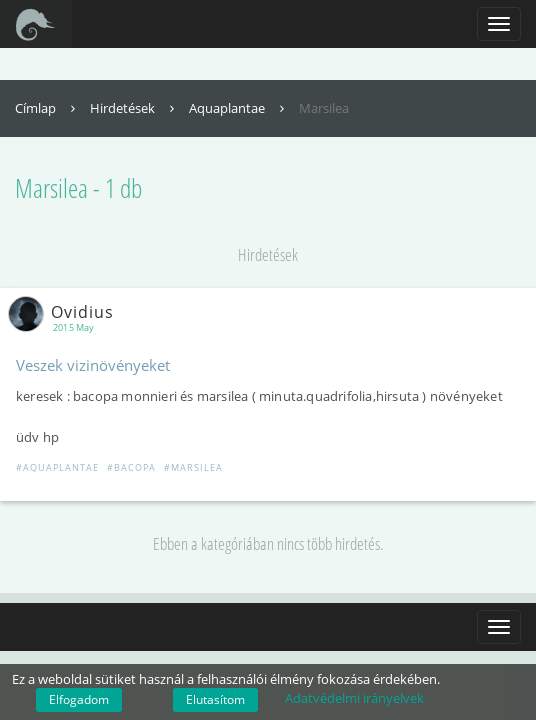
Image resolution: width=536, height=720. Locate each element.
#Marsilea (193, 467)
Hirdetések (134, 108)
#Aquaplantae (57, 467)
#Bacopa (131, 467)
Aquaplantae (239, 108)
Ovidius (65, 312)
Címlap (47, 108)
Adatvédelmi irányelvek (354, 698)
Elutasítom (215, 699)
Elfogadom (79, 699)
